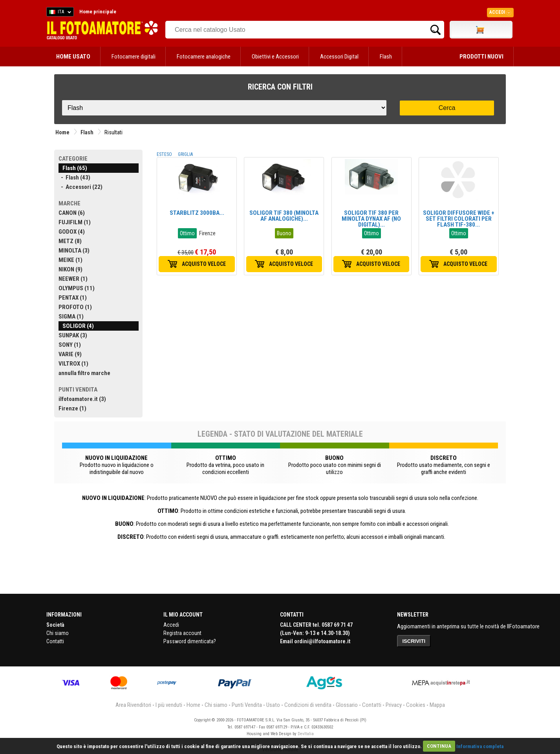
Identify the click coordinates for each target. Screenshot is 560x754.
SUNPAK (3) (73, 335)
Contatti (55, 641)
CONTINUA (439, 746)
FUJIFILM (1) (75, 222)
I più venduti (169, 705)
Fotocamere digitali (134, 57)
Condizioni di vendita (308, 705)
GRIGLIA (185, 154)
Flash (386, 57)
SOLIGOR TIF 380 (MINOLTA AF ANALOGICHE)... (284, 216)
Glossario (347, 705)
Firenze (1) (72, 408)
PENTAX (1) (73, 298)
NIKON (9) (70, 269)
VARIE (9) (70, 354)
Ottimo (187, 233)
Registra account (182, 633)
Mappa (437, 705)
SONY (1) (70, 345)
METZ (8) (70, 241)
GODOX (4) (72, 232)
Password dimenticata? (190, 641)
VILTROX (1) (73, 364)
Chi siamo (58, 633)
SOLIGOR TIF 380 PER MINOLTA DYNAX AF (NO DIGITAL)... (371, 219)
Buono (284, 233)
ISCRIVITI (414, 641)
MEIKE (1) (70, 260)
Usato (273, 705)
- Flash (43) (74, 178)
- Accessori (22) (81, 187)
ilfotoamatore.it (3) (82, 399)
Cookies (416, 705)
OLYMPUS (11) (77, 288)
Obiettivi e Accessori (275, 57)
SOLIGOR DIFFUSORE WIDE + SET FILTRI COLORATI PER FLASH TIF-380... (459, 219)
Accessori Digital (339, 57)
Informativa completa (480, 746)
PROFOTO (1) (75, 307)
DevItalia (306, 734)
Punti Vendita (247, 705)
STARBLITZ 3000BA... (197, 213)
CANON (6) (72, 213)
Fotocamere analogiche (204, 57)
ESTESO (164, 154)
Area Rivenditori (133, 705)
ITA (59, 13)
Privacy (394, 705)
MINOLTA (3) (74, 251)
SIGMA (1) (71, 317)
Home (62, 132)
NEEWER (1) (73, 279)
